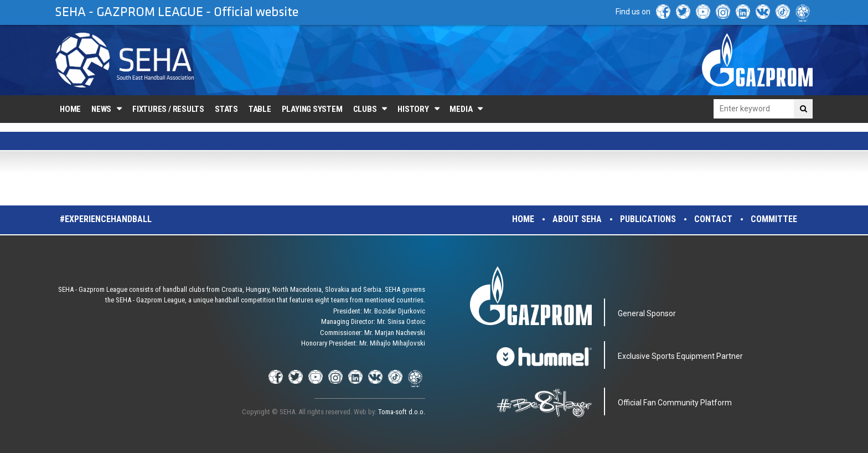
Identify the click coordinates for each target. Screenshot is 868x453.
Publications (648, 219)
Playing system (312, 109)
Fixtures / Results (168, 109)
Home (70, 109)
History (413, 109)
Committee (774, 219)
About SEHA (577, 219)
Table (260, 109)
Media (461, 109)
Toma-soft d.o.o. (402, 412)
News (101, 109)
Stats (226, 109)
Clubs (365, 109)
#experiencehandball (106, 219)
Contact (713, 219)
